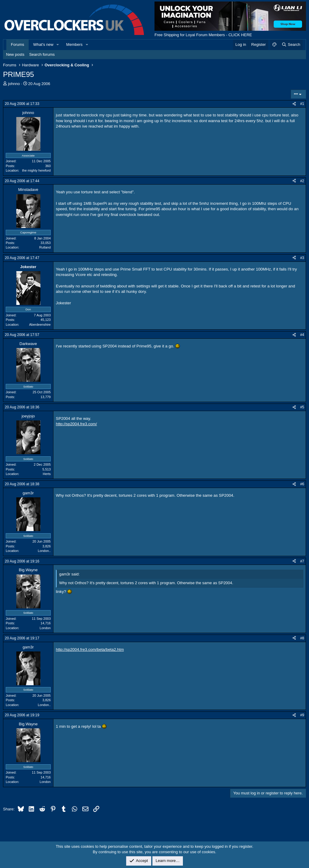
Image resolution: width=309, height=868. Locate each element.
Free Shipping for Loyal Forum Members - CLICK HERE (203, 35)
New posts (15, 54)
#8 (302, 638)
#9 (302, 715)
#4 (302, 335)
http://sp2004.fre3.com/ (76, 424)
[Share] (294, 104)
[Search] (291, 45)
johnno (14, 84)
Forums (18, 44)
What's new (43, 44)
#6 (302, 484)
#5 (302, 407)
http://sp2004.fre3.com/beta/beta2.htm (90, 649)
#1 (302, 104)
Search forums (42, 54)
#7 (302, 561)
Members (74, 44)
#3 (302, 258)
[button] (58, 45)
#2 (302, 181)
